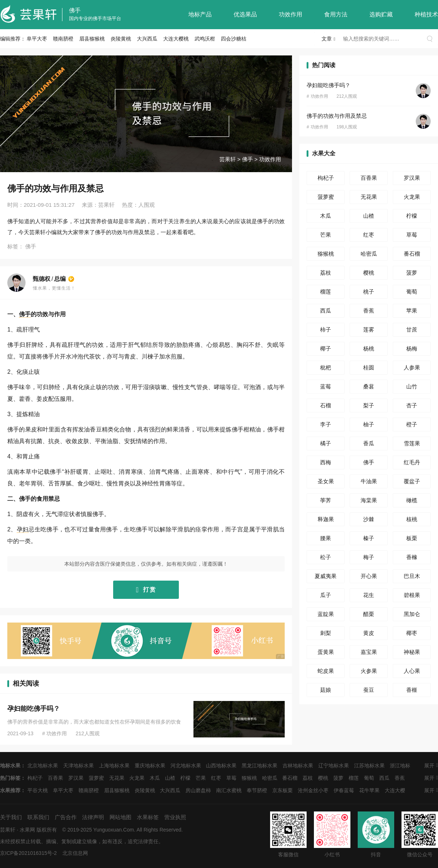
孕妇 (23, 529)
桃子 (369, 292)
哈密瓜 (369, 254)
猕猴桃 (326, 254)
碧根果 (412, 595)
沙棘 (369, 519)
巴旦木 (412, 576)
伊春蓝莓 (344, 790)
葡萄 (412, 292)
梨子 (369, 405)
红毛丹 (412, 462)
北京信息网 (75, 853)
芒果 (326, 235)
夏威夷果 (326, 576)
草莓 (412, 235)
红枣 (369, 235)
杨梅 (412, 348)
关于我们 (11, 817)
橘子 (326, 443)
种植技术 (426, 14)
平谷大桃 (38, 790)
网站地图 (120, 817)
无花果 (369, 197)
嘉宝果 (369, 652)
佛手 (75, 10)
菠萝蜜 (326, 197)
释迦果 (326, 519)
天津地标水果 (78, 766)
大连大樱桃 (176, 39)
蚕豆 (369, 690)
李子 (326, 424)
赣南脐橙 (63, 39)
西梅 (326, 462)
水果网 (27, 830)
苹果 (412, 311)
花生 (369, 595)
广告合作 (66, 817)
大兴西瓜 (147, 39)
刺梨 (326, 633)
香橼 (412, 557)
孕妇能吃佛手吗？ (34, 709)
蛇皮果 (326, 671)
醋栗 (369, 614)
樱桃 (369, 273)
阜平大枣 (37, 39)
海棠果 (369, 500)
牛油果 (369, 481)
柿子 (326, 330)
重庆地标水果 (150, 766)
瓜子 (326, 595)
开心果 (369, 576)
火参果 (369, 671)
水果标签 (148, 817)
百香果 (369, 178)
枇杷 (326, 367)
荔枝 (326, 273)
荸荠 (326, 500)
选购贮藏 (381, 14)
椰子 (326, 348)
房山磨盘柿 (198, 790)
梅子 (369, 557)
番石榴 (412, 254)
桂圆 (369, 367)
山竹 (412, 386)
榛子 (369, 538)
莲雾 (369, 330)
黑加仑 (412, 614)
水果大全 (324, 153)
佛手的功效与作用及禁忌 (337, 116)
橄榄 (412, 500)
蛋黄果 (326, 652)
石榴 (326, 405)
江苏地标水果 (369, 766)
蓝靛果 (326, 614)
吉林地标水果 (298, 766)
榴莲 (326, 292)
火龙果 (412, 197)
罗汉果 (412, 178)
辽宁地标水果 (334, 766)
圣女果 (326, 481)
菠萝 (412, 273)
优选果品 (245, 14)
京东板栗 (283, 790)
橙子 (412, 424)
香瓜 (369, 443)
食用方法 (336, 14)
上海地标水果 (114, 766)
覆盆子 (412, 481)
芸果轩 (228, 159)
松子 (326, 557)
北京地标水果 (43, 766)
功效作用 (291, 14)
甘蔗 (412, 330)
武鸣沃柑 (205, 39)
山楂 (369, 216)
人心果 (412, 671)
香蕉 (369, 311)
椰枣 (412, 633)
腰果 (326, 538)
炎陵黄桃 (121, 39)
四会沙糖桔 (234, 39)
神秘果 (412, 652)
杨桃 (369, 348)
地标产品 (200, 14)
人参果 (412, 367)
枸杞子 (326, 178)
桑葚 (369, 386)
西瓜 (326, 311)
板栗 (412, 538)
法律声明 (93, 817)
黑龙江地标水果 (260, 766)
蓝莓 (326, 386)
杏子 (412, 405)
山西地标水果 (221, 766)
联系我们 (38, 817)
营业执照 (175, 817)
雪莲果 (412, 443)
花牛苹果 (369, 790)
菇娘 (326, 690)
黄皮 (369, 633)
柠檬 (412, 216)
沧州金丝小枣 (313, 790)
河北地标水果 (186, 766)
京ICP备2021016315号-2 (28, 853)
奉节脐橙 (257, 790)
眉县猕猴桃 (92, 39)
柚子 (369, 424)
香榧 (412, 690)
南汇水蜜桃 (229, 790)
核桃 (412, 519)
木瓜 (326, 216)
